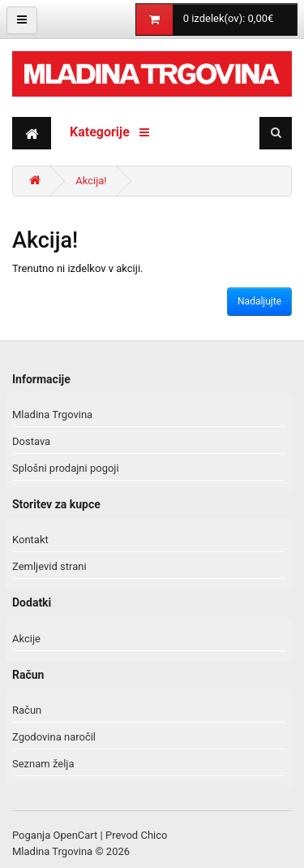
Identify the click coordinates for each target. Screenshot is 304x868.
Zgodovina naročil (54, 737)
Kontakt (30, 540)
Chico (154, 835)
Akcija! (91, 181)
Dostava (31, 441)
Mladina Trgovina (52, 415)
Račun (27, 710)
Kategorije (109, 132)
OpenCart (76, 835)
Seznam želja (43, 764)
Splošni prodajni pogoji (66, 468)
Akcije (26, 639)
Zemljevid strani (49, 566)
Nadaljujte (259, 301)
